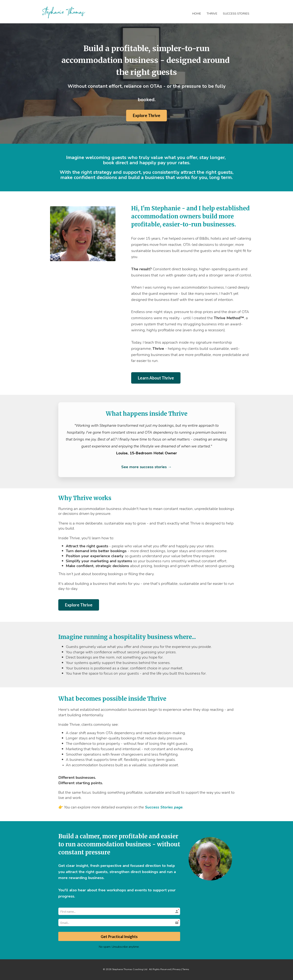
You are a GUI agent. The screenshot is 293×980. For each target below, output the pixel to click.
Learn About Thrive (156, 378)
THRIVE (212, 14)
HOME (197, 14)
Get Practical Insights (119, 936)
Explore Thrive (146, 115)
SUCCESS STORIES (236, 14)
